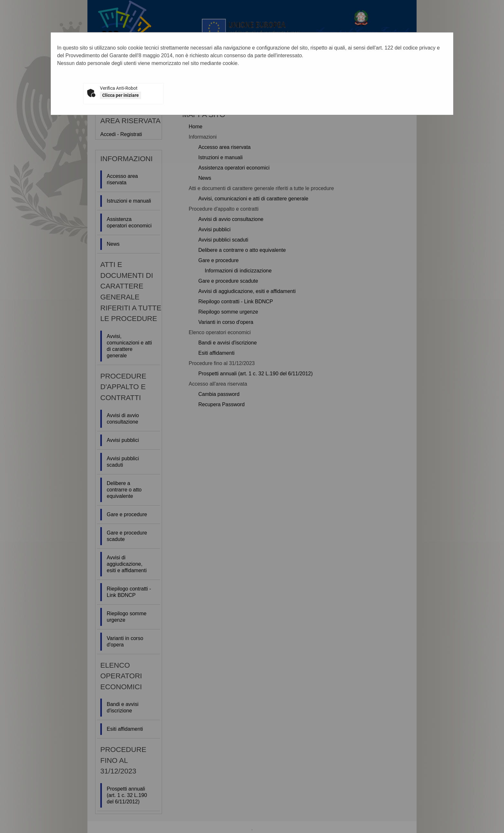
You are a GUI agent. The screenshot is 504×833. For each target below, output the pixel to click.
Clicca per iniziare (121, 95)
